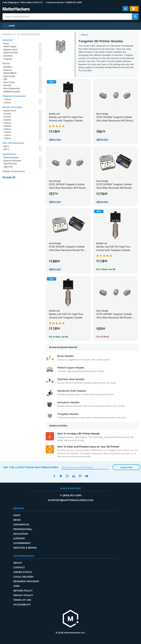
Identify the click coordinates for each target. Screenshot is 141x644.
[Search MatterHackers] (135, 17)
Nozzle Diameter (13, 107)
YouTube (87, 476)
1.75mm (7, 99)
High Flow (8, 167)
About (18, 563)
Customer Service (55, 2)
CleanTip (7, 70)
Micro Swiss (9, 82)
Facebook (54, 476)
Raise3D (7, 85)
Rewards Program (26, 581)
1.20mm (7, 135)
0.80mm (7, 129)
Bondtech (8, 67)
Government (22, 543)
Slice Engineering (11, 88)
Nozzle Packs (10, 111)
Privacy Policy (23, 595)
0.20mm (7, 114)
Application (9, 154)
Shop (17, 515)
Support (19, 538)
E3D (5, 79)
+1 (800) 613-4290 (73, 2)
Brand (6, 63)
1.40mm (7, 138)
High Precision (10, 164)
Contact (19, 567)
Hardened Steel (11, 53)
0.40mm (7, 120)
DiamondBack (10, 73)
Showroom (21, 525)
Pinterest (80, 476)
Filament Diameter (14, 96)
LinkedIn (74, 476)
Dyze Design (9, 76)
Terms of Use (22, 600)
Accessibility (22, 605)
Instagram (67, 476)
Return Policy (23, 591)
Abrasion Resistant (12, 161)
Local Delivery (23, 577)
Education (21, 534)
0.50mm (7, 123)
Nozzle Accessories (14, 171)
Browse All (9, 177)
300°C (6, 146)
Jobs (17, 586)
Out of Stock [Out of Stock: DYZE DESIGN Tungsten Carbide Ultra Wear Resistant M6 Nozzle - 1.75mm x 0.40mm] (103, 337)
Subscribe (126, 467)
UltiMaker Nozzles (12, 92)
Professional (23, 529)
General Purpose (11, 157)
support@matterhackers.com (71, 500)
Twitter (61, 476)
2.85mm (7, 103)
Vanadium (8, 56)
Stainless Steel (10, 50)
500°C (6, 149)
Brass (6, 43)
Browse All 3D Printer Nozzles (21, 34)
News (17, 520)
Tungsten (8, 59)
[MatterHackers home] (16, 9)
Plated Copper (10, 46)
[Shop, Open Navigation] (9, 26)
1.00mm (7, 132)
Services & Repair (25, 548)
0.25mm (7, 117)
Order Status (23, 572)
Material (84, 35)
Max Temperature (13, 143)
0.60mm (7, 126)
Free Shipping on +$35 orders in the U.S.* (23, 2)
